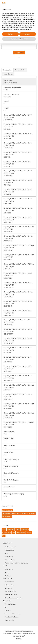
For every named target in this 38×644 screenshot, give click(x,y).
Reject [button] (10, 34)
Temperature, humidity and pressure (16, 563)
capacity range (7, 533)
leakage (29, 533)
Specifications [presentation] (8, 70)
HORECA (8, 576)
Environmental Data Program (14, 614)
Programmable (9, 550)
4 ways (18, 529)
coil (14, 533)
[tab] (8, 70)
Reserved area (9, 582)
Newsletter (8, 588)
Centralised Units (7, 510)
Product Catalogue (11, 595)
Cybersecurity (9, 620)
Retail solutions (10, 560)
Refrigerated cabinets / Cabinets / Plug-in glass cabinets (19, 513)
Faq (6, 607)
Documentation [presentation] (20, 70)
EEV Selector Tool (10, 591)
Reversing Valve (7, 517)
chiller (4, 529)
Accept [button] (28, 34)
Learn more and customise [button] (19, 39)
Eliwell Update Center (12, 617)
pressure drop (21, 533)
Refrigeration (9, 556)
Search (19, 53)
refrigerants (25, 529)
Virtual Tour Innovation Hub (14, 598)
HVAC (7, 553)
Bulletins (7, 610)
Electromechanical (10, 547)
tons (4, 536)
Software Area (9, 585)
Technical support (10, 604)
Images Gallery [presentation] (8, 74)
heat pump (11, 529)
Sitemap (19, 639)
